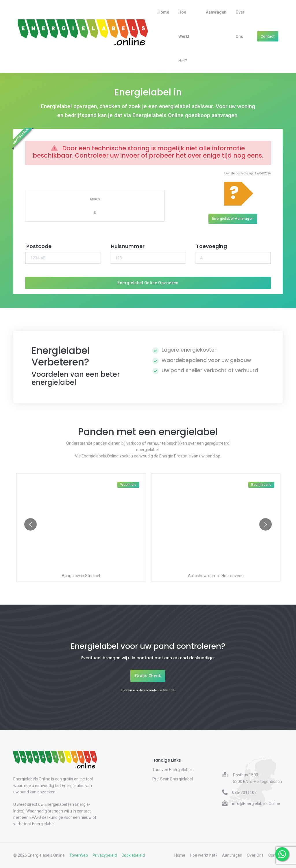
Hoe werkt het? (184, 36)
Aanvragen (216, 12)
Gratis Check (148, 676)
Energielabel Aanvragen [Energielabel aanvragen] (233, 218)
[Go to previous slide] (30, 524)
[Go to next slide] (266, 524)
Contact (268, 36)
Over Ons (240, 24)
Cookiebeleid (133, 855)
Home (163, 12)
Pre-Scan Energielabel (173, 779)
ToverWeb (79, 855)
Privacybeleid (105, 855)
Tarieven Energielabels (173, 770)
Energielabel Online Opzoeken (148, 283)
